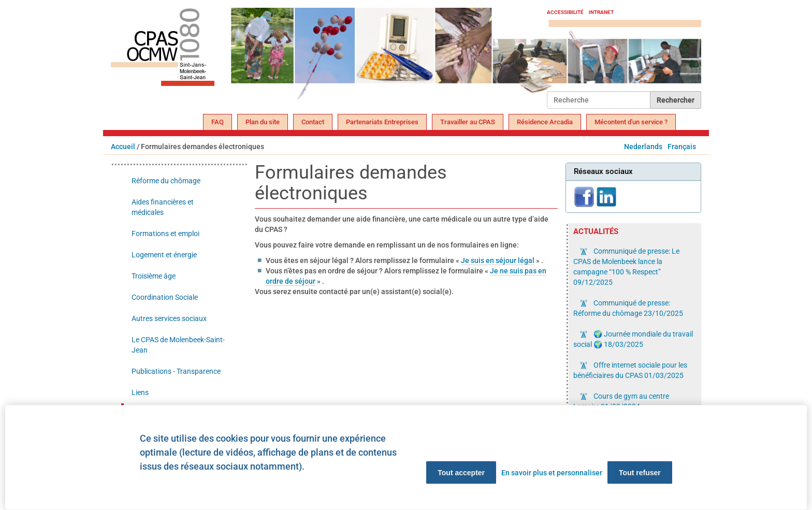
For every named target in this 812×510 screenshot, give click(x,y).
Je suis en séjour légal (498, 260)
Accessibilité (565, 12)
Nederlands (643, 147)
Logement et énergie (164, 255)
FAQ (218, 122)
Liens (140, 392)
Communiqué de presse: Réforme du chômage (628, 308)
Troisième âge (154, 276)
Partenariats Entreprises (382, 122)
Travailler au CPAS (468, 122)
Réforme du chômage (166, 181)
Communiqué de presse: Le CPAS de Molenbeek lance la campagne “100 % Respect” (626, 267)
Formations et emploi (165, 234)
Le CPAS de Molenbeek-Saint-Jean (178, 345)
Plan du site (263, 122)
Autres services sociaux (169, 318)
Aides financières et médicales (163, 207)
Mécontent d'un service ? (631, 122)
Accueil (123, 147)
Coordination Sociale (165, 297)
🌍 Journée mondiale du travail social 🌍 (633, 339)
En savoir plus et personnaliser (552, 473)
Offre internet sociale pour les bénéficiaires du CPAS (630, 370)
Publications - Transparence (176, 371)
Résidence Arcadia (545, 122)
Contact (313, 122)
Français (682, 147)
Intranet (601, 12)
